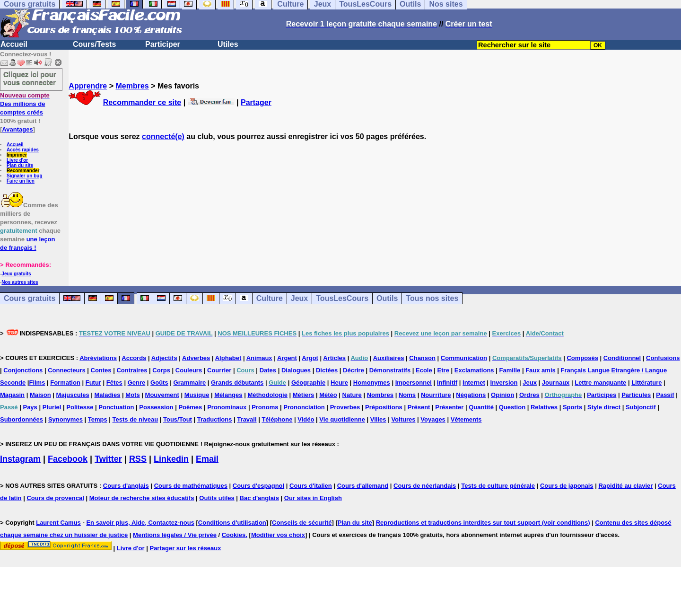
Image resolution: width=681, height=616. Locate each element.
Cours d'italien (311, 486)
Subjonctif (641, 407)
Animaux (259, 358)
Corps (161, 370)
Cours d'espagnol (258, 486)
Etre (443, 370)
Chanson (422, 358)
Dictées (327, 370)
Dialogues (296, 370)
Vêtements (466, 419)
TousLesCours (342, 298)
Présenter (449, 407)
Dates (268, 370)
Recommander (23, 171)
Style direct (604, 407)
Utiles (228, 44)
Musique (197, 395)
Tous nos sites (432, 298)
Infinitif (447, 383)
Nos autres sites (20, 282)
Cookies (234, 535)
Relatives (544, 407)
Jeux (299, 298)
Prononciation (304, 407)
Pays (30, 407)
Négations (471, 395)
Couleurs (189, 370)
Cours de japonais (567, 486)
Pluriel (52, 407)
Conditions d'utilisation (232, 523)
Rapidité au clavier (625, 486)
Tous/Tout (178, 419)
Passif (665, 395)
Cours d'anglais (126, 486)
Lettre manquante (600, 383)
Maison (40, 395)
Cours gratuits (30, 298)
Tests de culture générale (498, 486)
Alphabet (228, 358)
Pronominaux (227, 407)
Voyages (433, 419)
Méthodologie (267, 395)
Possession (156, 407)
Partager (256, 102)
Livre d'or (17, 160)
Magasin (12, 395)
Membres (132, 86)
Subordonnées (22, 419)
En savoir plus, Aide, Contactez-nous (140, 523)
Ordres (529, 395)
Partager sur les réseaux (185, 548)
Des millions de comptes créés (25, 104)
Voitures (403, 419)
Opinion (502, 395)
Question (512, 407)
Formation (65, 383)
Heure (339, 383)
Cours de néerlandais (425, 486)
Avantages (17, 129)
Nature (352, 395)
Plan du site (20, 165)
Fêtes (114, 383)
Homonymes (372, 383)
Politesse (80, 407)
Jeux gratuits (16, 274)
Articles (334, 358)
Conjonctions (23, 370)
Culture (270, 298)
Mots (132, 395)
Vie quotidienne (342, 419)
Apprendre (88, 86)
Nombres (380, 395)
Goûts (159, 383)
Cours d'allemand (363, 486)
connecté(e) (163, 136)
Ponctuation (116, 407)
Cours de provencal (55, 498)
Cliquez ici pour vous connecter (30, 78)
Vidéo (306, 419)
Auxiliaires (389, 358)
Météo (328, 395)
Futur (93, 383)
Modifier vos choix (278, 535)
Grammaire (190, 383)
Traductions (215, 419)
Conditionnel (622, 358)
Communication (464, 358)
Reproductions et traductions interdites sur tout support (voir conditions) (483, 523)
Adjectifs (164, 358)
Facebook (68, 459)
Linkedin (171, 459)
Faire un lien (21, 181)
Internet (474, 383)
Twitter (108, 459)
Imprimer (17, 155)
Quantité (481, 407)
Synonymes (65, 419)
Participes (602, 395)
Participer (163, 44)
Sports (572, 407)
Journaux (556, 383)
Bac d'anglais (259, 498)
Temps (98, 419)
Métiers (304, 395)
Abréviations (98, 358)
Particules (636, 395)
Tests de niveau (135, 419)
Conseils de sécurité (302, 523)
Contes (101, 370)
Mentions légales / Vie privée (175, 535)
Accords (134, 358)
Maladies (108, 395)
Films (37, 383)
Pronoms (265, 407)
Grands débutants (237, 383)
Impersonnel (414, 383)
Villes (378, 419)
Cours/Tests (94, 44)
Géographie (308, 383)
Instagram (20, 459)
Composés (582, 358)
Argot (310, 358)
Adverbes (196, 358)
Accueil (14, 44)
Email (207, 459)
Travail (247, 419)
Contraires (132, 370)
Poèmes (190, 407)
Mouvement (162, 395)
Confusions (663, 358)
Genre (137, 383)
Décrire (354, 370)
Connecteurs (66, 370)
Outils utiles (217, 498)
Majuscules (73, 395)
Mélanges (228, 395)
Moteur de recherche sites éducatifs (142, 498)
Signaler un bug (25, 176)
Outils (387, 298)
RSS (138, 459)
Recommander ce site (142, 102)
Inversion (504, 383)
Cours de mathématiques (191, 486)
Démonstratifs (390, 370)
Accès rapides (23, 150)
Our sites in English (313, 498)
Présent (419, 407)
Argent (287, 358)
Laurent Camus (58, 523)
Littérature (646, 383)
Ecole (424, 370)
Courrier (219, 370)
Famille (510, 370)
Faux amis (541, 370)
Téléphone (277, 419)
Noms (407, 395)
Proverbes (345, 407)
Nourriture (436, 395)
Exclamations (474, 370)
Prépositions (384, 407)
